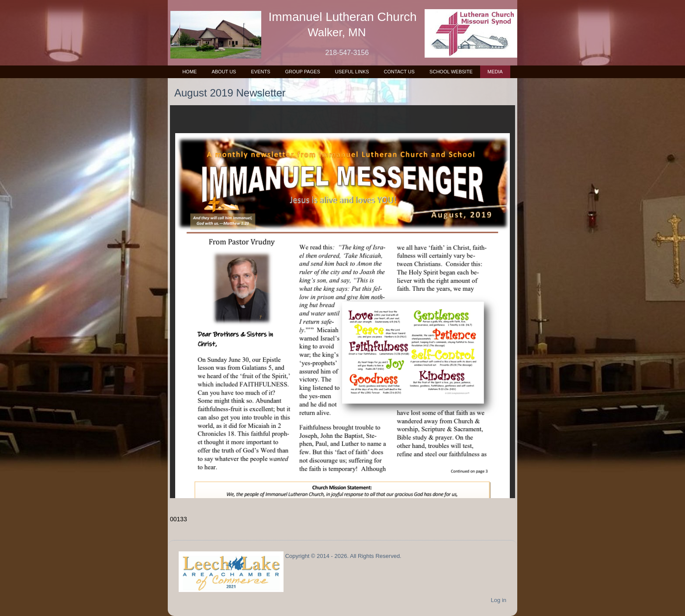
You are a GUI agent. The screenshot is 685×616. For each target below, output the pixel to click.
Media (495, 72)
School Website (451, 72)
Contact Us (400, 72)
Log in (499, 600)
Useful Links (352, 72)
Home (189, 72)
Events (260, 72)
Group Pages (302, 72)
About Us (224, 72)
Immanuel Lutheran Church (343, 17)
